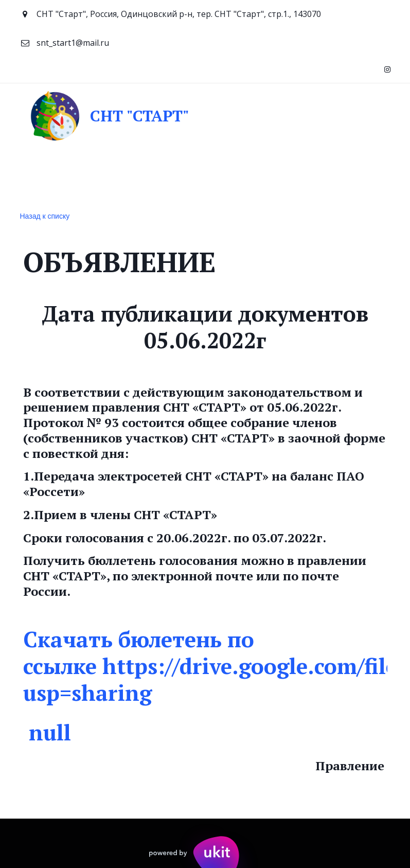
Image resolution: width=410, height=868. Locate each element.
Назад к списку (45, 216)
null (50, 732)
